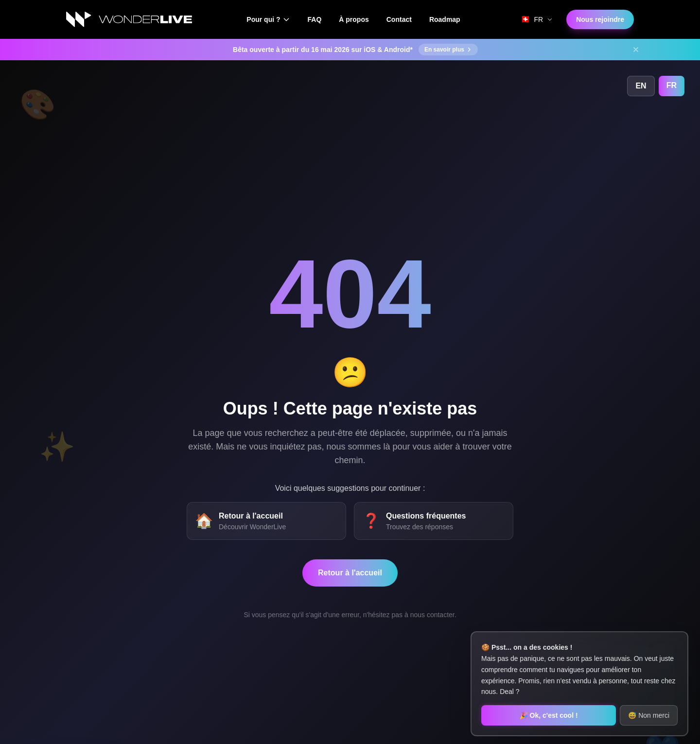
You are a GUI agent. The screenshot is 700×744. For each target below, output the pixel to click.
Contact (399, 19)
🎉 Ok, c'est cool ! (549, 715)
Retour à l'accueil (350, 573)
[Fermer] (636, 50)
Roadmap (445, 19)
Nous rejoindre (600, 19)
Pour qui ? (268, 19)
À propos (354, 19)
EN (641, 86)
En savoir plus (448, 50)
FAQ (315, 19)
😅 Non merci (649, 715)
